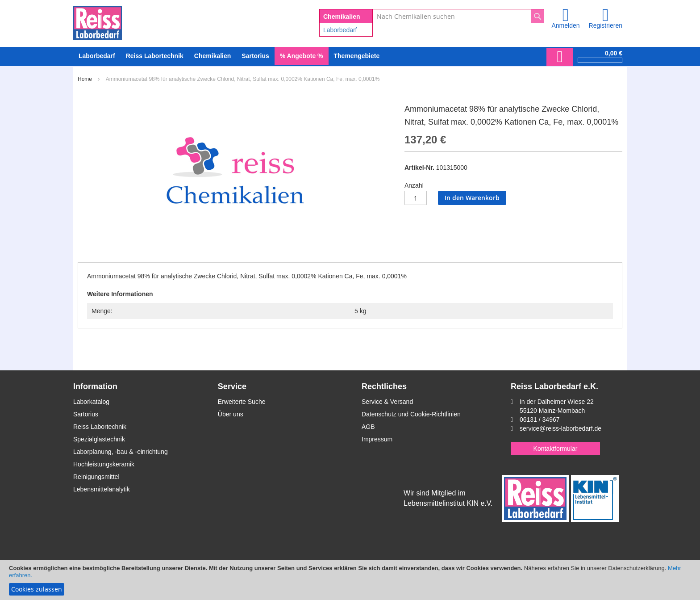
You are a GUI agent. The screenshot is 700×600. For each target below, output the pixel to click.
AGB (368, 427)
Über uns (231, 414)
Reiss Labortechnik (100, 427)
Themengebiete (357, 56)
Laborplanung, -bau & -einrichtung (121, 452)
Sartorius (86, 414)
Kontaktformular (556, 449)
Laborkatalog (91, 402)
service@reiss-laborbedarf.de (560, 428)
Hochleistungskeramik (104, 464)
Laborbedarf (340, 30)
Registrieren (606, 25)
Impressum (377, 439)
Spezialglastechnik (99, 439)
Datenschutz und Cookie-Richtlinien (411, 414)
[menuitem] (97, 56)
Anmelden (565, 25)
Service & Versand (387, 402)
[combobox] (458, 16)
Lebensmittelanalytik (102, 489)
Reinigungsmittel (96, 477)
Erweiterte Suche (242, 402)
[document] (350, 580)
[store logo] (98, 21)
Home (85, 79)
